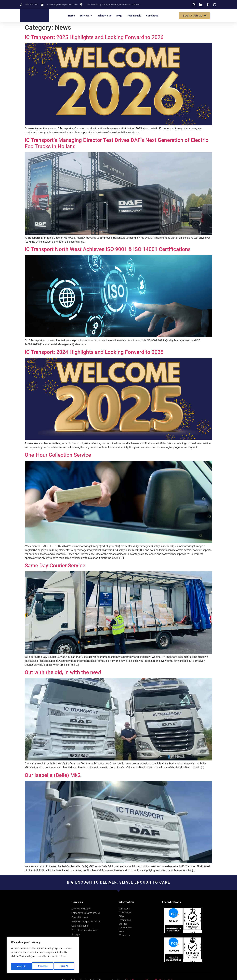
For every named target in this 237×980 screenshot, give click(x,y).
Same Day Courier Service (55, 565)
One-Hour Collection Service (58, 455)
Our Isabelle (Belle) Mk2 (53, 775)
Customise (22, 966)
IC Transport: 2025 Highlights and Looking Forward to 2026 (94, 37)
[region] (43, 956)
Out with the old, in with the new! (63, 672)
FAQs (119, 16)
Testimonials (134, 16)
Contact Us (152, 16)
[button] (194, 5)
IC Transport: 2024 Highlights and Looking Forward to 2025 (94, 352)
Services (86, 16)
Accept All (65, 966)
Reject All (43, 966)
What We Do (105, 16)
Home (71, 16)
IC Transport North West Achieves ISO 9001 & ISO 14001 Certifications (108, 249)
